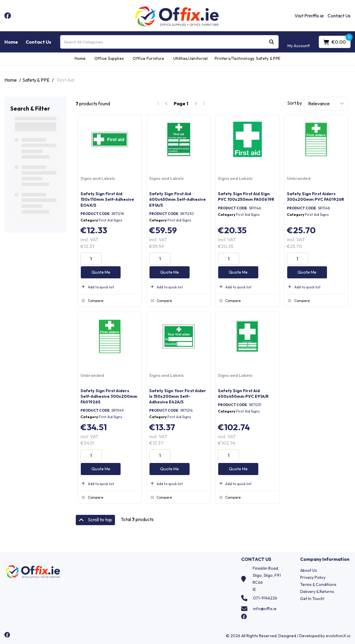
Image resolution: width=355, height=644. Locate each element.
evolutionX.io (338, 636)
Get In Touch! (312, 599)
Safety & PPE (268, 58)
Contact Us (339, 16)
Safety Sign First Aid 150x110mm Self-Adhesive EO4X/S (107, 199)
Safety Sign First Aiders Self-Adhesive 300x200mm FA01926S (109, 396)
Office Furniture (148, 58)
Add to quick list (97, 287)
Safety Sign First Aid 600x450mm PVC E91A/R (243, 394)
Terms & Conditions (318, 584)
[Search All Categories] (169, 42)
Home (11, 42)
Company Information (325, 559)
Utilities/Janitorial (190, 58)
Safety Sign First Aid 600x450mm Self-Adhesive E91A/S (177, 199)
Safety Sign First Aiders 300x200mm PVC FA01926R (315, 197)
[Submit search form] (272, 42)
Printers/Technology (233, 58)
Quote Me (101, 272)
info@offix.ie (265, 609)
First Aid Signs (111, 220)
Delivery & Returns (317, 592)
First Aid (65, 80)
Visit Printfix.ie (309, 16)
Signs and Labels (98, 178)
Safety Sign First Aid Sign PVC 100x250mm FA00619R (246, 197)
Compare (92, 301)
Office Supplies (109, 58)
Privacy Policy (313, 577)
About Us (309, 570)
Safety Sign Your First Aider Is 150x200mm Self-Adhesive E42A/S (178, 396)
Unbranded (299, 178)
